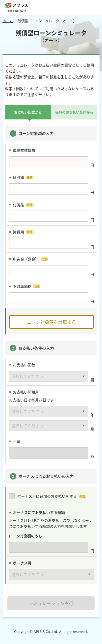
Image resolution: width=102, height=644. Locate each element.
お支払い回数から (28, 112)
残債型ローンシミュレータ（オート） (47, 21)
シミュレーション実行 (51, 603)
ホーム (8, 21)
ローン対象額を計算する (52, 322)
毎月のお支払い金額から (74, 112)
